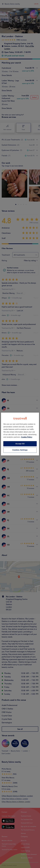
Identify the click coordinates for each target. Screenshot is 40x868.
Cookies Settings (20, 450)
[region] (20, 434)
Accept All (20, 444)
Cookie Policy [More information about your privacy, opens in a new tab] (27, 437)
